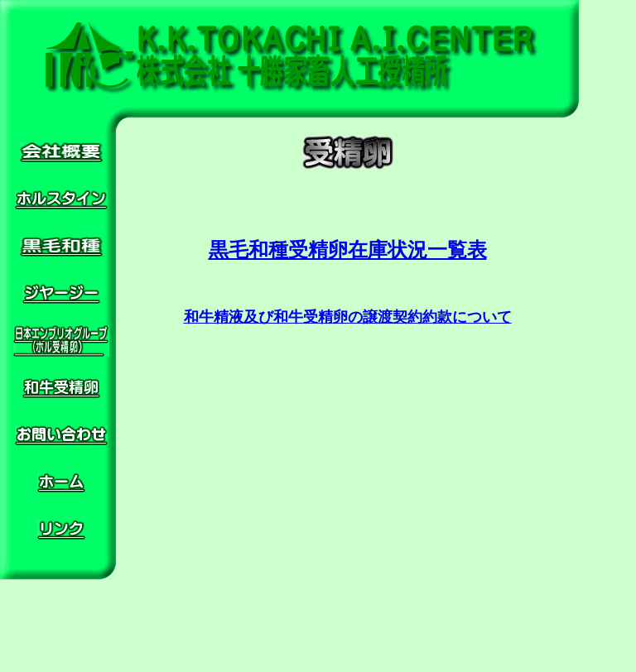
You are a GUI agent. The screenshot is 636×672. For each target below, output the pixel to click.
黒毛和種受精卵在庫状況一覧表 (348, 250)
